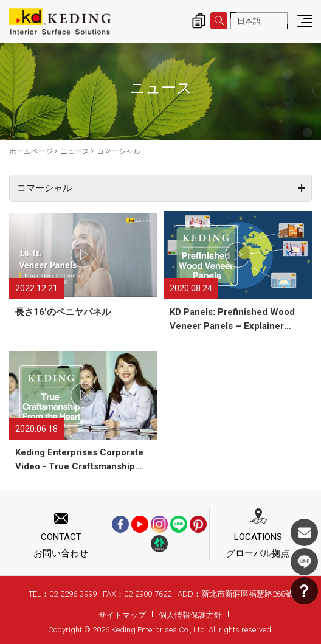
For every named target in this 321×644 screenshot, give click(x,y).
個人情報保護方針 (190, 615)
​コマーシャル (119, 151)
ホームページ (31, 151)
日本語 (249, 21)
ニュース (75, 151)
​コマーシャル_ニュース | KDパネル (60, 21)
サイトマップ (122, 615)
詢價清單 (199, 21)
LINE (304, 562)
